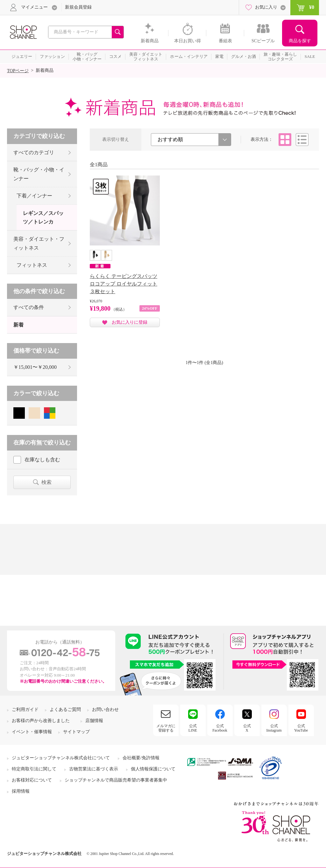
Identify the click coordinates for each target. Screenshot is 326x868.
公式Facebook (220, 728)
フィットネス (32, 265)
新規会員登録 (78, 7)
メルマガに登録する (166, 728)
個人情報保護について (153, 769)
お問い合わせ (105, 710)
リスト (302, 140)
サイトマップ (76, 732)
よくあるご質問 (65, 710)
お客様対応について (32, 780)
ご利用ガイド (25, 710)
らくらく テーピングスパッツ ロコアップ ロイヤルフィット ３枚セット (124, 284)
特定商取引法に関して (34, 769)
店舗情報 (94, 721)
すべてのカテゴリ (34, 152)
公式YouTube (301, 728)
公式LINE (193, 728)
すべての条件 (29, 307)
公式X (247, 728)
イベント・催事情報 (32, 732)
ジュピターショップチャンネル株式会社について (61, 758)
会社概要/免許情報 (141, 758)
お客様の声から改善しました (41, 721)
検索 (46, 482)
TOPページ (18, 71)
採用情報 (21, 791)
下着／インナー (34, 196)
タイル (285, 140)
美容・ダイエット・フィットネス (39, 243)
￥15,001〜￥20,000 (35, 367)
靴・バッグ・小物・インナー (39, 174)
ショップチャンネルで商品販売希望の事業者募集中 (116, 780)
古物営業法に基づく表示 (94, 769)
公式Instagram (274, 728)
